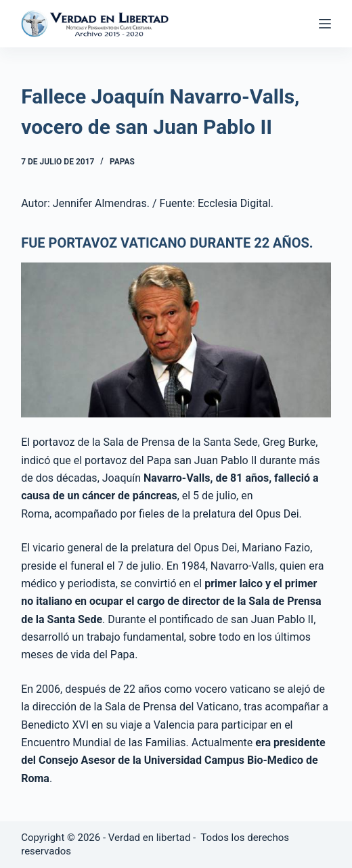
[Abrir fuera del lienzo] (325, 24)
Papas (122, 162)
